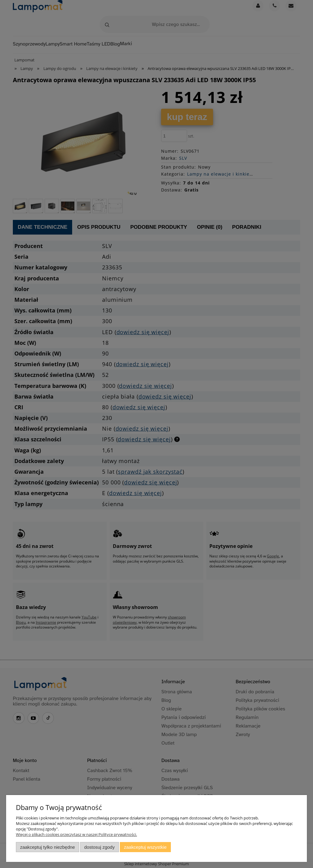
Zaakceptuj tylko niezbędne (48, 847)
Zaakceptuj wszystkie (145, 847)
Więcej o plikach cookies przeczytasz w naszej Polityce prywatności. (76, 834)
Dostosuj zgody (99, 847)
